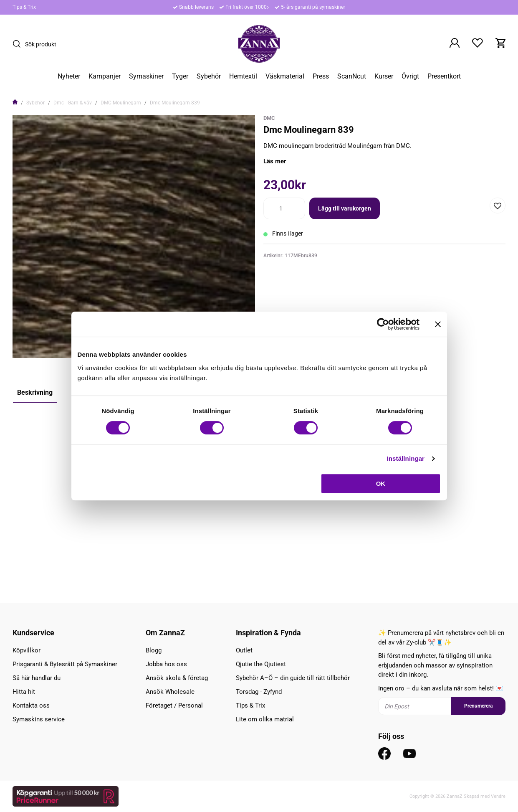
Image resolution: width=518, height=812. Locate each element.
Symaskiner (146, 76)
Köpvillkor (27, 650)
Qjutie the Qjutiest (261, 664)
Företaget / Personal (174, 705)
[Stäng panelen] (438, 324)
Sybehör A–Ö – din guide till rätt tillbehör (293, 678)
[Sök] (19, 44)
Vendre (498, 796)
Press (321, 76)
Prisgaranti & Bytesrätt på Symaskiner (65, 664)
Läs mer (275, 161)
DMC (269, 118)
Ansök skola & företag (177, 678)
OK (381, 483)
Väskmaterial (285, 76)
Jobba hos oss (166, 664)
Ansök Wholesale (170, 692)
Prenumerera (478, 706)
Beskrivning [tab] (35, 392)
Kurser (384, 76)
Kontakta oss (31, 705)
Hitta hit (24, 692)
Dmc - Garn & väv (73, 103)
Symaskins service (39, 719)
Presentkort (444, 76)
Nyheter (69, 76)
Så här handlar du (37, 678)
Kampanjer (105, 76)
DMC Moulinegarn (121, 103)
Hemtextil (243, 76)
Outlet (244, 650)
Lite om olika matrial (265, 719)
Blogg (154, 650)
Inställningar (406, 458)
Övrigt (410, 76)
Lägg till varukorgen (345, 208)
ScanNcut (352, 76)
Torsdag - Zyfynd (259, 692)
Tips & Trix (24, 7)
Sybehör (209, 76)
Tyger (180, 76)
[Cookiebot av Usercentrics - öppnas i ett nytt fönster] (383, 324)
